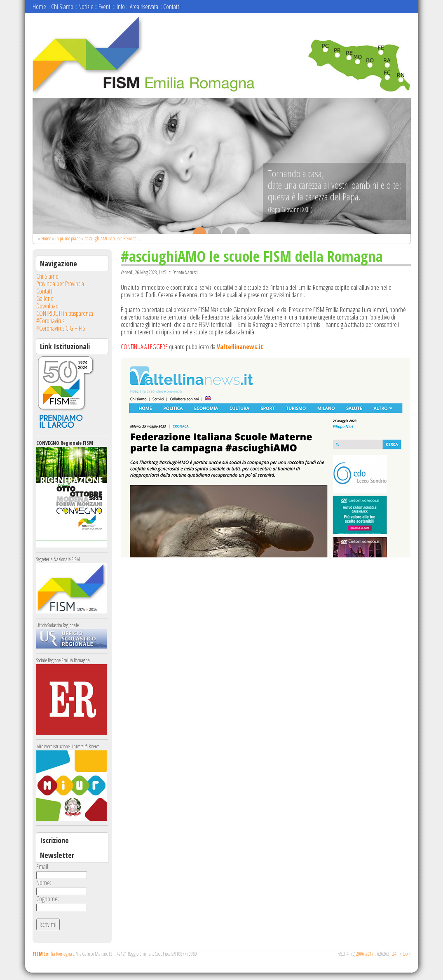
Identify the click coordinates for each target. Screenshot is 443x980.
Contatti (172, 7)
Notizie (86, 7)
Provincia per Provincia (60, 284)
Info (121, 7)
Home (39, 7)
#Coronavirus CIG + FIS (61, 328)
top (405, 954)
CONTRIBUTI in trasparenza (65, 313)
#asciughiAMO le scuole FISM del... (113, 239)
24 (394, 954)
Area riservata (144, 7)
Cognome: (48, 899)
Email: (43, 867)
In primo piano (68, 239)
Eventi (105, 7)
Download (47, 306)
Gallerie (45, 298)
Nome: (44, 883)
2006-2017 (365, 954)
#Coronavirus (50, 321)
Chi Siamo (62, 7)
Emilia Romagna (52, 954)
